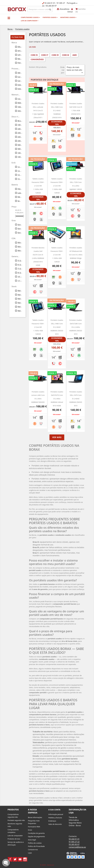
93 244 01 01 (50, 3)
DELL (20, 47)
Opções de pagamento (36, 836)
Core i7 (45, 55)
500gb (20, 145)
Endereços (52, 821)
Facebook (10, 859)
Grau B (20, 228)
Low (20, 193)
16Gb (20, 107)
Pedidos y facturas (55, 818)
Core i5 (34, 55)
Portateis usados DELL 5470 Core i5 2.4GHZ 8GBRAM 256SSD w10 (76, 399)
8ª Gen (20, 273)
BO (17, 9)
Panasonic (20, 63)
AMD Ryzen (20, 73)
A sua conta (54, 810)
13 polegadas (20, 171)
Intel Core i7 (20, 89)
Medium (20, 197)
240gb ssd (20, 129)
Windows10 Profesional (20, 247)
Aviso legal (32, 840)
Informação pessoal (56, 814)
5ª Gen (20, 260)
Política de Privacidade (36, 846)
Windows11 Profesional (20, 250)
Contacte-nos (33, 850)
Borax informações (35, 817)
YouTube (20, 859)
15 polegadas (20, 179)
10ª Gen (20, 277)
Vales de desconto (55, 824)
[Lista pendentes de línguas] (72, 3)
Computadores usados (30, 17)
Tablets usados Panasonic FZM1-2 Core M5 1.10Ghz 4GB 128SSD (38, 186)
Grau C (20, 233)
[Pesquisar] (40, 9)
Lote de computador (30, 21)
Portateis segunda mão (16, 820)
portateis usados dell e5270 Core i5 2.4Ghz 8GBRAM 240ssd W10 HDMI (57, 399)
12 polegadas (20, 167)
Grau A (20, 225)
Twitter (15, 859)
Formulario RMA (34, 827)
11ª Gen (20, 281)
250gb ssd (20, 137)
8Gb (20, 103)
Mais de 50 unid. (20, 307)
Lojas (30, 853)
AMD (75, 55)
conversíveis (37, 59)
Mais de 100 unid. (20, 311)
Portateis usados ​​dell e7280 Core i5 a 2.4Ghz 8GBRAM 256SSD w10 (76, 327)
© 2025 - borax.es (47, 865)
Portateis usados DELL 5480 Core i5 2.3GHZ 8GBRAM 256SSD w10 (57, 327)
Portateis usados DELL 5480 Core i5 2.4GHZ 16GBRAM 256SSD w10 (57, 111)
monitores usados (68, 17)
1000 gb (20, 157)
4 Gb (20, 99)
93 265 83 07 (51, 6)
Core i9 (20, 81)
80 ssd (20, 121)
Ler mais (32, 47)
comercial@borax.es (77, 847)
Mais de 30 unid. (20, 299)
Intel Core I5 (20, 85)
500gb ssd (20, 149)
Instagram (25, 859)
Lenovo (20, 55)
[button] (9, 18)
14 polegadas (20, 175)
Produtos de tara (14, 839)
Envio (30, 830)
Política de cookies (35, 843)
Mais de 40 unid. (20, 303)
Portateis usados (50, 17)
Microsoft (20, 59)
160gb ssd (20, 125)
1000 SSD (20, 153)
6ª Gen (20, 265)
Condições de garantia (36, 833)
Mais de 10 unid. (20, 290)
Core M (20, 77)
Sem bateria (20, 201)
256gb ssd (20, 141)
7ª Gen (20, 269)
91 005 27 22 (74, 842)
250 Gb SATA (20, 133)
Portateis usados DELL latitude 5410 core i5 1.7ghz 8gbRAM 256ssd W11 (38, 111)
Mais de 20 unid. (20, 295)
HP (20, 51)
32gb (20, 111)
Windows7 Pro (20, 242)
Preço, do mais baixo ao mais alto (75, 70)
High (20, 189)
